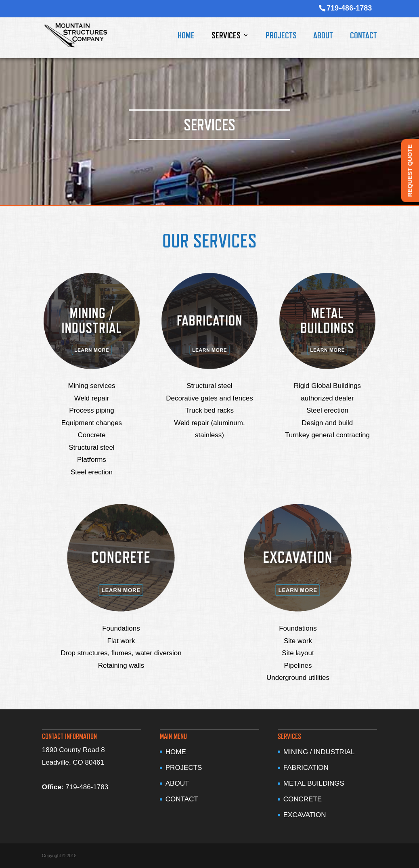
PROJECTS (281, 36)
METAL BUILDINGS (314, 783)
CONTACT (363, 36)
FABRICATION (306, 768)
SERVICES (226, 36)
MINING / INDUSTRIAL (319, 752)
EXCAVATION (305, 815)
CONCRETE (303, 799)
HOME (186, 36)
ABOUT (323, 36)
